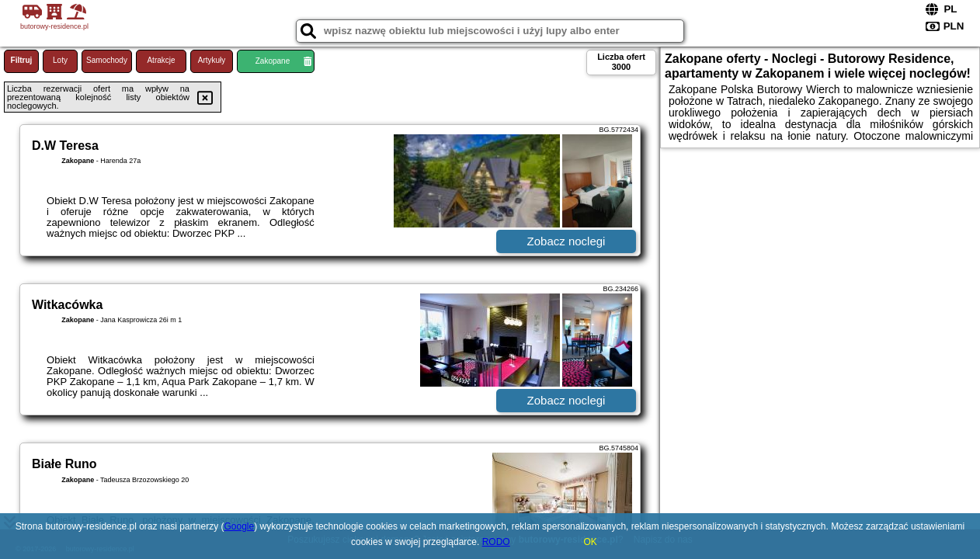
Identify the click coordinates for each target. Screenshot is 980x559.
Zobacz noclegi (566, 241)
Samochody (107, 60)
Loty (60, 60)
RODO (496, 542)
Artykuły (212, 60)
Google (240, 526)
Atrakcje (161, 60)
